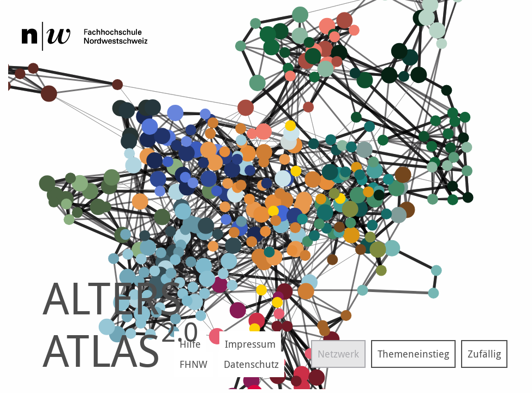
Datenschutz (251, 364)
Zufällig (484, 354)
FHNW (193, 364)
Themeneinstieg (413, 354)
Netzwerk (338, 354)
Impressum (250, 344)
